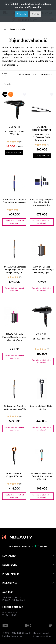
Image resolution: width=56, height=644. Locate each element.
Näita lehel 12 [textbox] (26, 74)
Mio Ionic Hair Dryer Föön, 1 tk (14, 133)
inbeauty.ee (17, 636)
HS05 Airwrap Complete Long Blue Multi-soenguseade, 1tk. (42, 202)
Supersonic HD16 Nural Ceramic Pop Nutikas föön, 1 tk (42, 476)
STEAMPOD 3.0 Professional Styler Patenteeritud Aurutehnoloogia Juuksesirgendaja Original (42, 142)
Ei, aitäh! (36, 14)
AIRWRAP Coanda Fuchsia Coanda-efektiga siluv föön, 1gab (14, 337)
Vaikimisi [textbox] (45, 74)
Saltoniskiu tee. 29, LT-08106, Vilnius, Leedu (14, 599)
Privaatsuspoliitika (42, 636)
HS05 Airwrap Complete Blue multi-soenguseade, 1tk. (14, 202)
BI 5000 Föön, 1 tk (42, 339)
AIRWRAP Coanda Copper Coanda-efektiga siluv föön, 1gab (42, 270)
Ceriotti (14, 127)
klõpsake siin (34, 7)
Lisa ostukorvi (14, 153)
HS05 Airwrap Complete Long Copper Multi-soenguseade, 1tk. (14, 270)
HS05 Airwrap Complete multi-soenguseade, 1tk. (14, 408)
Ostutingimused (41, 633)
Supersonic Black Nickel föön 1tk (42, 408)
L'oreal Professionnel (42, 128)
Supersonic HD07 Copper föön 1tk (14, 475)
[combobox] (28, 74)
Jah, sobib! (22, 14)
